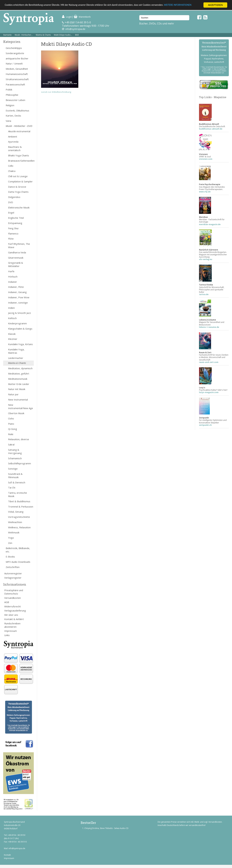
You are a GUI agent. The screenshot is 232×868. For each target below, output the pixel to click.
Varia (8, 121)
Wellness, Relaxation (19, 527)
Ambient (13, 137)
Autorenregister (13, 573)
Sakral (11, 444)
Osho (11, 418)
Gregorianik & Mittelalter (16, 264)
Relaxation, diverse (19, 439)
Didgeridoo (14, 197)
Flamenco (13, 234)
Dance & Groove (17, 187)
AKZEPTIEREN (215, 5)
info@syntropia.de (75, 29)
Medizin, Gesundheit (17, 69)
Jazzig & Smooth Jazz (20, 313)
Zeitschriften (13, 567)
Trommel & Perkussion (21, 507)
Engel (11, 213)
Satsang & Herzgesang (15, 451)
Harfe (11, 271)
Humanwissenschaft (17, 74)
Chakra (12, 171)
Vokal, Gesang (16, 512)
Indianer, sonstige (18, 303)
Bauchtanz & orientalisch (15, 149)
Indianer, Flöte (16, 287)
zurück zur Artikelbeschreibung (56, 92)
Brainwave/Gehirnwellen (21, 161)
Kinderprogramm (17, 323)
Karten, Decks (13, 116)
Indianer (13, 282)
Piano (11, 424)
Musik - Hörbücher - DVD (19, 126)
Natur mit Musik (17, 389)
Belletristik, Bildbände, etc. (18, 550)
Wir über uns (11, 615)
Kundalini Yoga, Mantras (16, 351)
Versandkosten (13, 598)
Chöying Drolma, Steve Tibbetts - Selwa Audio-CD (106, 828)
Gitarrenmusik (16, 258)
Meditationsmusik (18, 379)
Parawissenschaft (15, 84)
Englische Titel (16, 218)
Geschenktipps (14, 48)
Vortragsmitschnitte (19, 517)
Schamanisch (15, 458)
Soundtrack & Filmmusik (15, 476)
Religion (10, 105)
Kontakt (7, 855)
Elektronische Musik (19, 207)
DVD (11, 202)
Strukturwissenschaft (17, 79)
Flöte (11, 239)
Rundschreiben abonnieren (12, 625)
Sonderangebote (15, 53)
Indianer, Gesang (17, 292)
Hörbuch (13, 277)
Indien (11, 308)
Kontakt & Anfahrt (14, 619)
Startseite (7, 35)
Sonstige (13, 469)
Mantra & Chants (43, 35)
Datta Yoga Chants (18, 192)
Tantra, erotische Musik (18, 494)
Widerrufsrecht (13, 606)
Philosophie (12, 95)
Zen (10, 543)
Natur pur (13, 394)
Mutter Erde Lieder (19, 384)
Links (7, 635)
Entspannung (15, 223)
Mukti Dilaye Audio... (63, 35)
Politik (9, 90)
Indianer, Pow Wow (19, 297)
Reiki (11, 434)
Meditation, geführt (19, 374)
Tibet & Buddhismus (19, 501)
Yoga (11, 538)
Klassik (12, 334)
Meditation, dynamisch (20, 368)
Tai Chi (12, 487)
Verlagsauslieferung (15, 611)
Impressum (11, 631)
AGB (7, 602)
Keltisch (12, 318)
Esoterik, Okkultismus (17, 110)
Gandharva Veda (17, 252)
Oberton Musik (16, 413)
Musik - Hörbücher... (24, 35)
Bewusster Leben (15, 100)
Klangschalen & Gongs (20, 329)
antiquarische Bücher (17, 58)
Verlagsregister (13, 578)
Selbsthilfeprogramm (20, 463)
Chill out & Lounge (18, 176)
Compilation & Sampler (20, 181)
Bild (77, 35)
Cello (11, 166)
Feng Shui (13, 228)
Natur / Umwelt (14, 63)
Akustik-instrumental (19, 131)
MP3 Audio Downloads (18, 562)
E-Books (10, 557)
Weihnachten (15, 522)
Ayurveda (13, 142)
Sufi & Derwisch (17, 482)
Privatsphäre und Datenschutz (14, 592)
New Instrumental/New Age (21, 406)
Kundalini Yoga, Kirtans (20, 344)
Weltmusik (14, 532)
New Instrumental (18, 400)
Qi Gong (13, 429)
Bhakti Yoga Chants (19, 155)
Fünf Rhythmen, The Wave (19, 245)
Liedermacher (16, 358)
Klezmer (13, 339)
